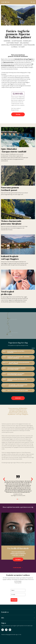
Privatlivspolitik (18, 583)
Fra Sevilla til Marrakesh (18, 548)
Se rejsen (18, 560)
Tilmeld (14, 600)
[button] (32, 2)
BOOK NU (18, 398)
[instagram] (3, 630)
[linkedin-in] (10, 630)
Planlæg (18, 115)
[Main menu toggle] (33, 2)
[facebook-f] (7, 630)
